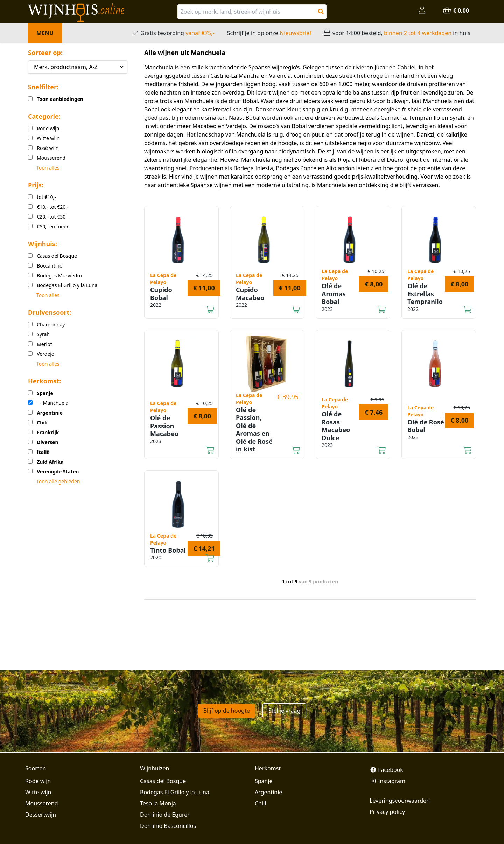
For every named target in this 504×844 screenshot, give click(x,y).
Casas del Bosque (163, 781)
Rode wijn (38, 781)
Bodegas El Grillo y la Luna (175, 792)
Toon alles (48, 168)
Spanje (264, 781)
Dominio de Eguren (165, 815)
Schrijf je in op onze (269, 33)
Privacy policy (387, 812)
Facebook (386, 770)
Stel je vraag (284, 711)
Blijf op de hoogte (227, 711)
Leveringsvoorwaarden (400, 801)
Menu (45, 33)
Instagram (387, 781)
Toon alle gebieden (58, 481)
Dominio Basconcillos (168, 826)
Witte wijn (38, 792)
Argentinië (268, 792)
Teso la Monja (158, 803)
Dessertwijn (41, 815)
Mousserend (41, 803)
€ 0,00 (456, 11)
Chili (260, 803)
